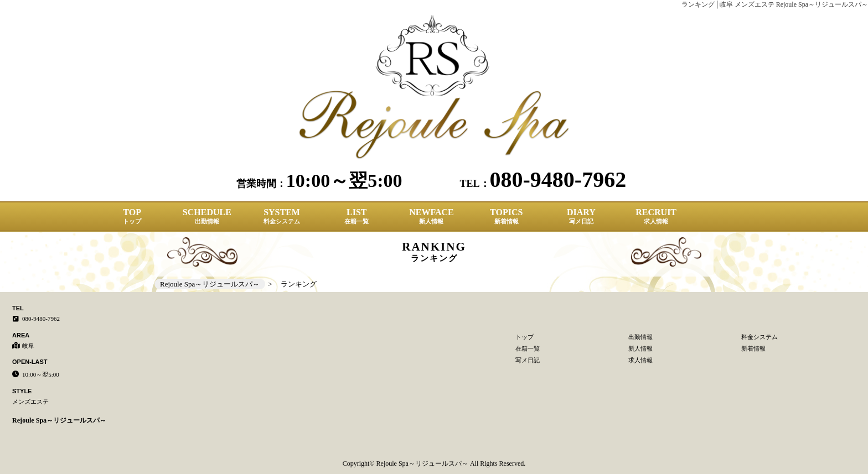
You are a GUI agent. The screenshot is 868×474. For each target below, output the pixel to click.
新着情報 (753, 348)
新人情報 (640, 348)
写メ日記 (528, 360)
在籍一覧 (528, 348)
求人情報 (640, 360)
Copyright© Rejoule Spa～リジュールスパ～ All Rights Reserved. (434, 463)
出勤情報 (640, 337)
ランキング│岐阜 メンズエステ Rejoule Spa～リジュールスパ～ (775, 4)
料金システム (759, 337)
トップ (525, 337)
